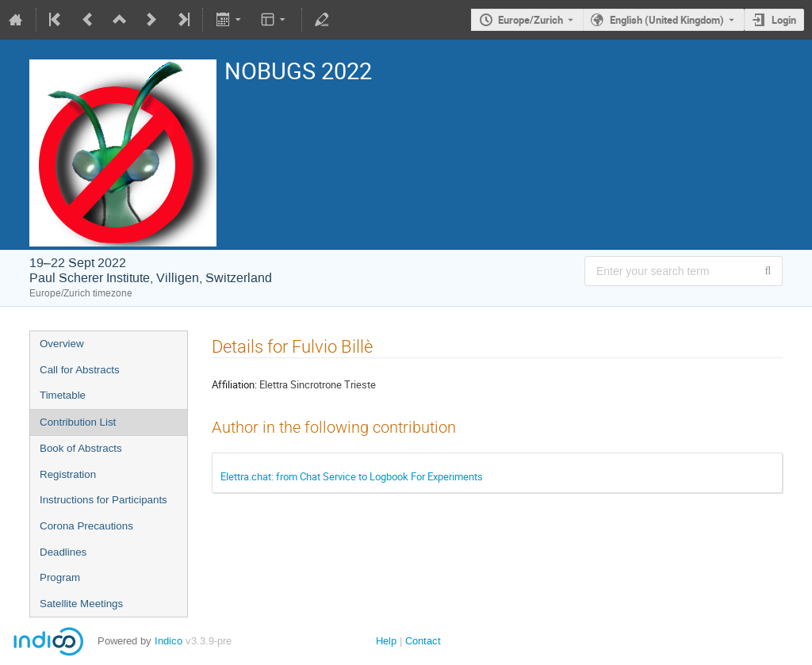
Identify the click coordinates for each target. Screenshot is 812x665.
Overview (62, 344)
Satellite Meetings (81, 604)
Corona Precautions (86, 526)
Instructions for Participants (103, 500)
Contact (423, 641)
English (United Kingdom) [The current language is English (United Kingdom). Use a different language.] (667, 20)
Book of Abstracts (81, 448)
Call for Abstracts (80, 370)
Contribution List (78, 422)
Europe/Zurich (530, 20)
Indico (169, 641)
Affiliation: (234, 384)
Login (784, 20)
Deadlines (63, 552)
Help (386, 641)
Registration (68, 474)
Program (60, 577)
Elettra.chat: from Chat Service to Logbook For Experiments (352, 476)
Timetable (63, 395)
